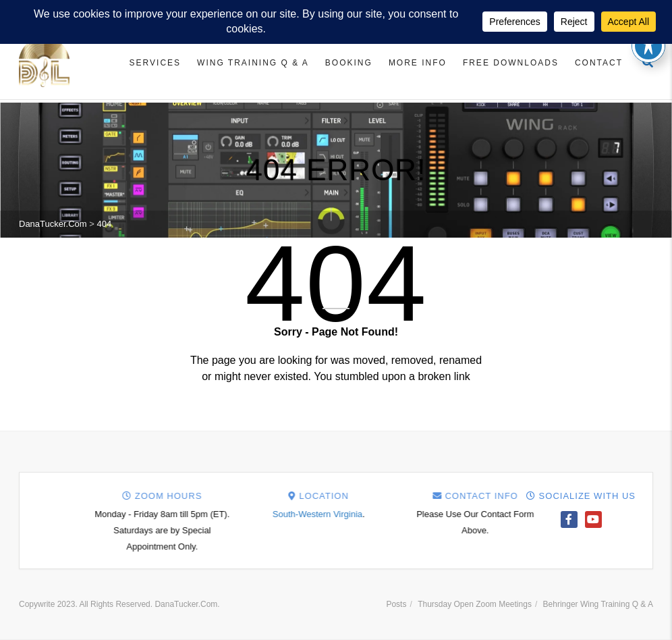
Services (155, 63)
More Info (418, 63)
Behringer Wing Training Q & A (598, 604)
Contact (599, 63)
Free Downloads (511, 63)
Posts (396, 604)
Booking (349, 63)
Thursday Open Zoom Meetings (475, 604)
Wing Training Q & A (253, 63)
